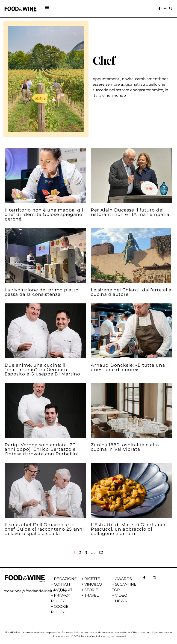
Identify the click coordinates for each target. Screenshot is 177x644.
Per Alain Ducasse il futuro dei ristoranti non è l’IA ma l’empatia (130, 212)
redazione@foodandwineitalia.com (35, 591)
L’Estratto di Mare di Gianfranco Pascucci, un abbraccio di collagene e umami (129, 529)
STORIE (91, 590)
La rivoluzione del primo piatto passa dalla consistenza (42, 292)
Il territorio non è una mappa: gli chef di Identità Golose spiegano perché (44, 214)
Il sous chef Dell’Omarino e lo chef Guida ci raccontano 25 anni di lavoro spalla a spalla (44, 529)
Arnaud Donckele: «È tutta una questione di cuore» (128, 367)
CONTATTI (63, 584)
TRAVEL (91, 595)
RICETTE (92, 579)
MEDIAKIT (63, 590)
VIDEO (121, 595)
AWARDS (123, 579)
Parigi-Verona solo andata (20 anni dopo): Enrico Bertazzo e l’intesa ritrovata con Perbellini (42, 449)
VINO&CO (93, 584)
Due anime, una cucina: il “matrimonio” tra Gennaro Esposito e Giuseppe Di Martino (42, 369)
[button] (47, 8)
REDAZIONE (65, 579)
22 (101, 552)
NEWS (121, 601)
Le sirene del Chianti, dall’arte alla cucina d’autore (131, 292)
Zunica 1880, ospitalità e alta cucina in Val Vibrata (125, 447)
